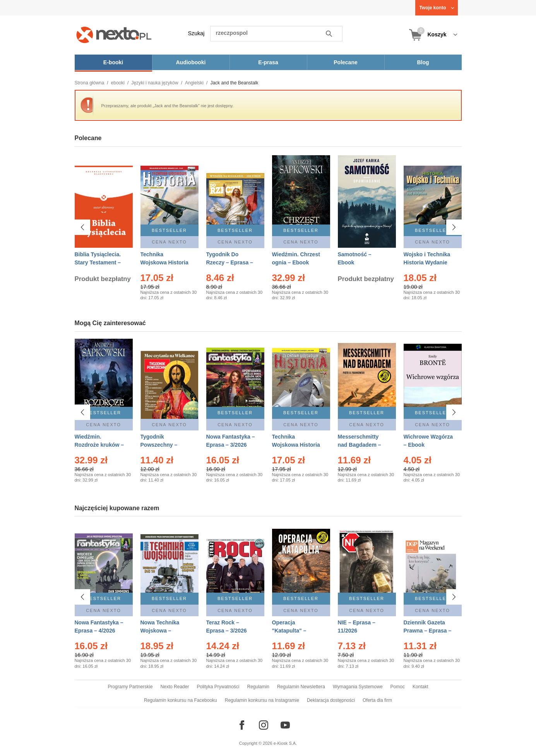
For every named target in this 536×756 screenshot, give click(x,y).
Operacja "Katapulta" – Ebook (289, 631)
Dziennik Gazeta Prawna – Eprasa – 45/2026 (428, 631)
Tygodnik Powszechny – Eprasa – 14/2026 (162, 445)
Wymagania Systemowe (358, 687)
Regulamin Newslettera (301, 687)
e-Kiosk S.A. (285, 743)
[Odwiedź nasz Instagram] (264, 725)
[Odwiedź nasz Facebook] (242, 725)
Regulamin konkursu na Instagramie (262, 700)
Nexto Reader (175, 687)
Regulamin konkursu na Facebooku (181, 700)
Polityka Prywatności (218, 687)
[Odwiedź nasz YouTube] (285, 725)
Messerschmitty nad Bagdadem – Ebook (360, 445)
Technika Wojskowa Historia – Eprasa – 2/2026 (164, 262)
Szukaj (196, 33)
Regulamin (258, 687)
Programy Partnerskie (130, 687)
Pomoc (398, 687)
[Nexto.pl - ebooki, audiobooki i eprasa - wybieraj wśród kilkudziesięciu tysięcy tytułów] (114, 35)
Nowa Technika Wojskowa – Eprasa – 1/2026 (161, 631)
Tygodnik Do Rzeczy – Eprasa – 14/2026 (230, 262)
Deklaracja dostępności (331, 700)
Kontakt (420, 687)
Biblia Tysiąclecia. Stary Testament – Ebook (98, 262)
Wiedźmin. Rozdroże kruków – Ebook (99, 445)
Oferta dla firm (377, 700)
